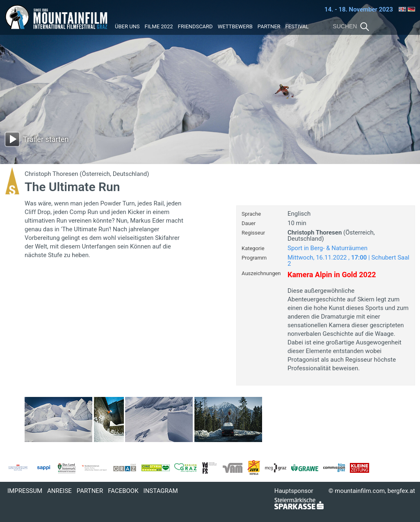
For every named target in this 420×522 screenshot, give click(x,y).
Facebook (123, 491)
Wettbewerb (235, 26)
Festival (297, 26)
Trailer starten (46, 139)
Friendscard (195, 26)
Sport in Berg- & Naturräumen (328, 248)
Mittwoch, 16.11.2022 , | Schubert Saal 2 (348, 261)
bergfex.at (401, 491)
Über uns (127, 26)
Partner (269, 26)
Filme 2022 (159, 26)
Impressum (25, 491)
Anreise (59, 491)
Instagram (161, 491)
